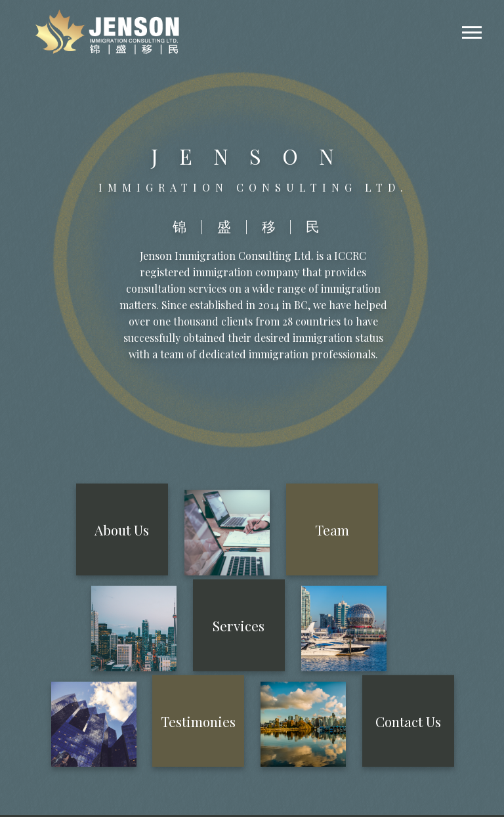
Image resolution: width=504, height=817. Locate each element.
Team (332, 529)
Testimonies (198, 721)
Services (239, 625)
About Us (122, 529)
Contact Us (408, 721)
